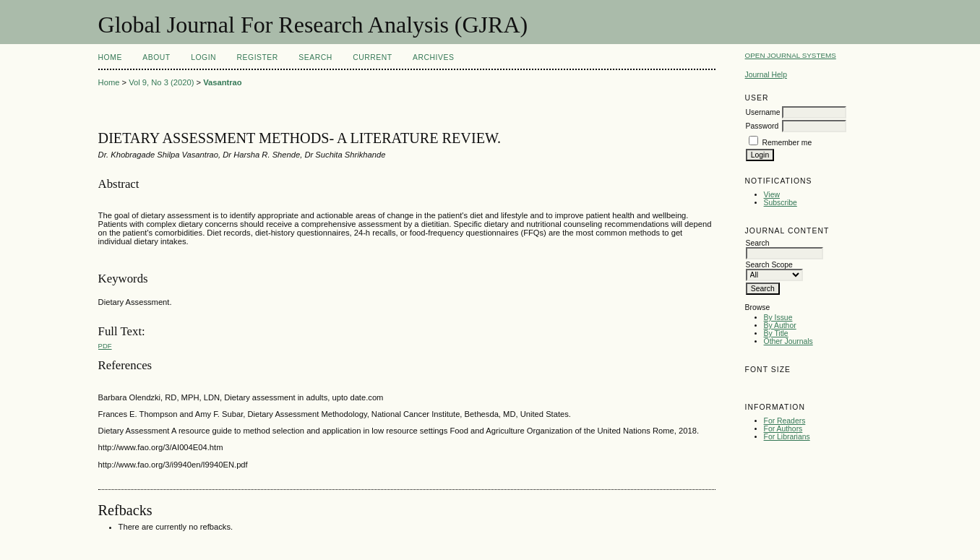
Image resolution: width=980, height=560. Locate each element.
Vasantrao (222, 82)
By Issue (778, 318)
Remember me (787, 143)
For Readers (785, 421)
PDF (105, 346)
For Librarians (787, 437)
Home (110, 57)
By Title (776, 333)
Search (315, 57)
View (772, 195)
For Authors (783, 429)
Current (372, 57)
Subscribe (781, 203)
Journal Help (766, 75)
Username (763, 112)
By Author (780, 326)
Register (258, 57)
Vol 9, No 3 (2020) (161, 82)
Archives (433, 57)
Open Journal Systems (791, 55)
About (156, 57)
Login (203, 57)
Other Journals (788, 341)
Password (762, 126)
